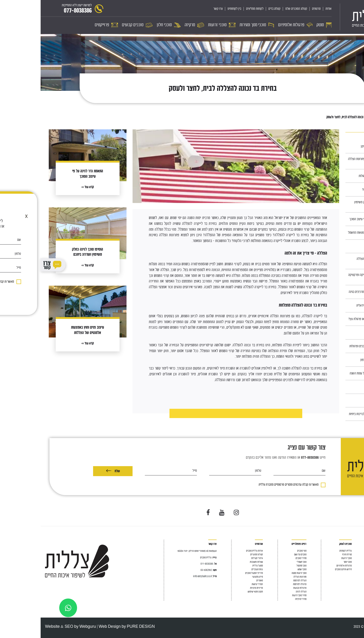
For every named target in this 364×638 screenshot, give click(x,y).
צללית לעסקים (305, 551)
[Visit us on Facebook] (167, 513)
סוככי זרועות (354, 569)
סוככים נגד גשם (260, 555)
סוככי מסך (356, 573)
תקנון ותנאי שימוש (215, 592)
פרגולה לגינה (354, 566)
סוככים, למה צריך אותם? (335, 190)
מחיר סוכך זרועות (259, 595)
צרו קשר (177, 9)
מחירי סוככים (260, 558)
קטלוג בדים (234, 9)
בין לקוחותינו (194, 9)
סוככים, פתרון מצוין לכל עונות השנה (329, 373)
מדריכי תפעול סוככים (213, 573)
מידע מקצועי (217, 577)
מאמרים (341, 117)
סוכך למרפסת (354, 555)
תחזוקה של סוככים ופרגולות (333, 176)
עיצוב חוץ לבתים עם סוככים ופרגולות (328, 346)
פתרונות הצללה (259, 577)
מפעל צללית (217, 566)
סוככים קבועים (354, 592)
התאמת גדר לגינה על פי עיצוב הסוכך (328, 219)
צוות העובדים (216, 569)
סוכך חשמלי (261, 562)
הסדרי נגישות (217, 584)
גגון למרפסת (354, 562)
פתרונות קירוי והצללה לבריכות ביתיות (328, 414)
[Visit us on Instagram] (196, 513)
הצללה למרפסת (353, 558)
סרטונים (276, 9)
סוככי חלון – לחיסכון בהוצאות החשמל (328, 233)
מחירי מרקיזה (260, 599)
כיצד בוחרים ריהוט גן (337, 387)
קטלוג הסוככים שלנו (256, 9)
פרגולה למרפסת (259, 584)
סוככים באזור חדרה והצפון (334, 360)
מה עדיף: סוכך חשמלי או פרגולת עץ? (328, 319)
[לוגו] (332, 17)
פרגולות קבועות (259, 588)
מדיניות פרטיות (216, 588)
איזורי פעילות (216, 558)
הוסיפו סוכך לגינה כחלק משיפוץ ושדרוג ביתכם (331, 204)
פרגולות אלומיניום (303, 566)
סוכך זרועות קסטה (258, 573)
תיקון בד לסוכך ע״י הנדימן (334, 146)
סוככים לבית (354, 551)
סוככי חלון (355, 577)
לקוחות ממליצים (214, 9)
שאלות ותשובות (216, 562)
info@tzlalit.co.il (162, 576)
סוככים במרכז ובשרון (337, 246)
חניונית (345, 333)
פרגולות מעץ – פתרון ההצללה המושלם (332, 261)
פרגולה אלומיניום (352, 581)
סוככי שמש (261, 569)
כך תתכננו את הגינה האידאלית (332, 306)
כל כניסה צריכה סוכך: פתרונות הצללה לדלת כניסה (328, 161)
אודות (288, 9)
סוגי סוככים (261, 551)
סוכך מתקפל (261, 566)
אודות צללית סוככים (214, 551)
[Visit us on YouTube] (181, 513)
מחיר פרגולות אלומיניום (350, 588)
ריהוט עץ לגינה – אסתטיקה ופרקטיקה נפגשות (328, 277)
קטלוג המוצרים (216, 555)
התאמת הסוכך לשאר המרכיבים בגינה (328, 292)
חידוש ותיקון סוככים (303, 569)
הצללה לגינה (260, 592)
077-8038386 (166, 564)
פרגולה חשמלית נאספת (350, 584)
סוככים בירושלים (339, 401)
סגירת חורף (306, 555)
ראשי (352, 117)
